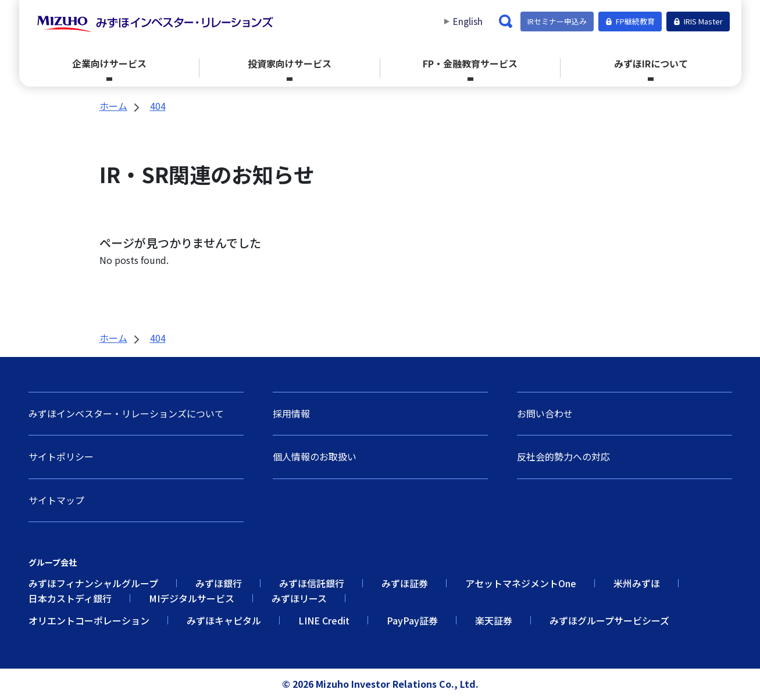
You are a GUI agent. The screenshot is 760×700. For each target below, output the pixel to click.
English (468, 22)
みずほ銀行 (219, 583)
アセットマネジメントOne (521, 583)
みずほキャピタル (224, 620)
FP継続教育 (630, 21)
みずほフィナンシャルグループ (93, 583)
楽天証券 (494, 620)
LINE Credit (324, 620)
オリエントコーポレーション (89, 620)
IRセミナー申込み (557, 21)
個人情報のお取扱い (315, 456)
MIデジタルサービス (192, 598)
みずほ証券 (405, 583)
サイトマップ (56, 500)
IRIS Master (698, 21)
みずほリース (299, 598)
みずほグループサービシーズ (609, 620)
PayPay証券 (412, 620)
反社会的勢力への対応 (563, 456)
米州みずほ (637, 583)
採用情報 (291, 413)
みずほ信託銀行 (312, 583)
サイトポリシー (61, 456)
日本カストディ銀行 (70, 598)
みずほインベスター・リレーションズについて (126, 413)
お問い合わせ (545, 413)
